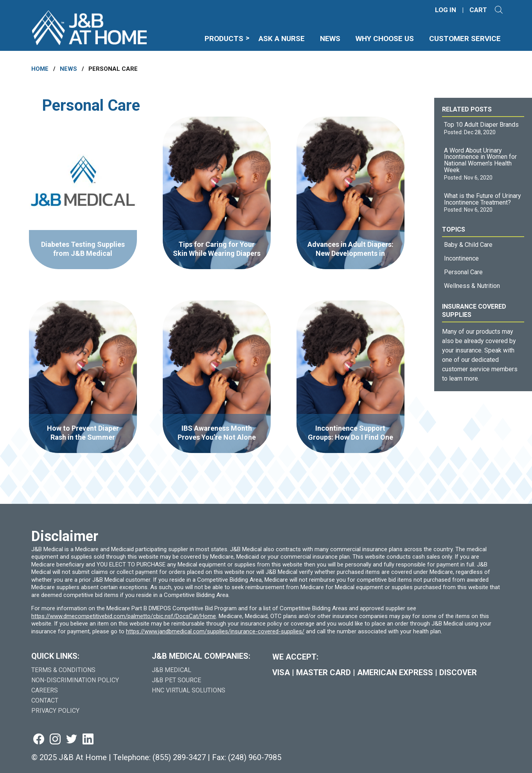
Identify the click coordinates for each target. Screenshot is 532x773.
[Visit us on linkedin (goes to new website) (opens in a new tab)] (88, 740)
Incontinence (461, 258)
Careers (45, 690)
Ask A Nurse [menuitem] (282, 39)
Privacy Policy (55, 711)
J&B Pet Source (176, 680)
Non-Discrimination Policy (75, 680)
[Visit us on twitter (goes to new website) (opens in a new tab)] (72, 740)
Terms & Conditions (63, 670)
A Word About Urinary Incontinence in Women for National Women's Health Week (480, 160)
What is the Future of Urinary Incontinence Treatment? (483, 199)
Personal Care (463, 272)
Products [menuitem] (224, 39)
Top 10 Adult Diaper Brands (481, 125)
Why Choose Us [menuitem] (385, 39)
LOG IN (446, 10)
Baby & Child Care (468, 245)
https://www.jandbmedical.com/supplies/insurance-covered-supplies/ (215, 631)
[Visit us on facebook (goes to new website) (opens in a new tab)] (39, 740)
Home (40, 69)
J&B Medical (172, 670)
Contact (45, 700)
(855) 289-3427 (179, 757)
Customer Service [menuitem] (465, 39)
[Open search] (499, 10)
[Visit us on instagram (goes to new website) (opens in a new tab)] (55, 740)
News (68, 69)
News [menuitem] (330, 39)
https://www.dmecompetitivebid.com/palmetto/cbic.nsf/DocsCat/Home (124, 616)
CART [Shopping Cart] (478, 10)
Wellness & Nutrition (472, 286)
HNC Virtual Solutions (189, 690)
